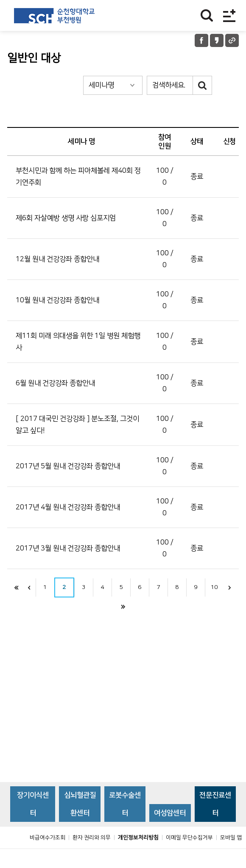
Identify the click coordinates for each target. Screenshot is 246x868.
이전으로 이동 (29, 587)
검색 (203, 85)
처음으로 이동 (17, 587)
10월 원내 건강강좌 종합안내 (57, 300)
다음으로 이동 (230, 587)
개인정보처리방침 (138, 857)
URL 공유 (232, 40)
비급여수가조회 (48, 857)
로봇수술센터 (125, 823)
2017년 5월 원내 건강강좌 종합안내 (68, 466)
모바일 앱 (231, 857)
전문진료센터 (215, 823)
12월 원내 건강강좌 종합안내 (57, 259)
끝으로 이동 (123, 607)
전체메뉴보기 (229, 15)
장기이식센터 (33, 823)
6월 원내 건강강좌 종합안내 (55, 383)
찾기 (207, 15)
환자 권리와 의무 (92, 857)
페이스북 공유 (201, 40)
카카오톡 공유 (217, 40)
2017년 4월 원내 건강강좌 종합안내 (68, 507)
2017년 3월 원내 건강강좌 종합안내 (68, 548)
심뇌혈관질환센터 (80, 823)
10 (214, 587)
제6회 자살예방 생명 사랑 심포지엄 (66, 218)
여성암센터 (170, 832)
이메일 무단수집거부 (189, 857)
